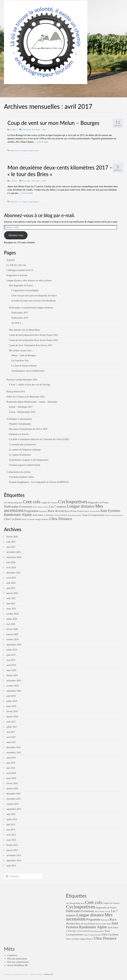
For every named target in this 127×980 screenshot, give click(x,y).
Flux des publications (17, 959)
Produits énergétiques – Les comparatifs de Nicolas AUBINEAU (39, 482)
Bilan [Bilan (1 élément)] (21, 503)
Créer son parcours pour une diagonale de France (34, 296)
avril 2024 (11, 568)
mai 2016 (11, 768)
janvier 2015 (12, 850)
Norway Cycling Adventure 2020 (22, 380)
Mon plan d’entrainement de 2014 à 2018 (28, 429)
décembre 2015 (14, 794)
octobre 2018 (12, 686)
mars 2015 (11, 840)
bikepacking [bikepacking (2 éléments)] (13, 503)
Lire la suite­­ (43, 142)
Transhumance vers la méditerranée (28, 371)
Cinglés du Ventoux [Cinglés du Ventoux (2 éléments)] (49, 503)
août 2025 (11, 542)
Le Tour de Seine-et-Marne (24, 366)
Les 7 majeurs (23, 150)
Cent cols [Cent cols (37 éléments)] (32, 502)
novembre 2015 (14, 799)
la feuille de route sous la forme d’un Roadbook (33, 301)
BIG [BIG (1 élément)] (5, 503)
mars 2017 (11, 742)
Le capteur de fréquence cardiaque (25, 450)
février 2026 (12, 537)
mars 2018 (11, 706)
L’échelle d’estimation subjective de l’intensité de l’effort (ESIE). (39, 439)
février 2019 (12, 675)
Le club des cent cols (16, 265)
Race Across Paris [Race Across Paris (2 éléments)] (92, 511)
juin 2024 (11, 562)
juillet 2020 (12, 619)
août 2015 (11, 814)
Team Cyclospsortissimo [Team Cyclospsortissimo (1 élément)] (114, 515)
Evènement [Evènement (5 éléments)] (26, 507)
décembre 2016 (14, 747)
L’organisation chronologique (25, 290)
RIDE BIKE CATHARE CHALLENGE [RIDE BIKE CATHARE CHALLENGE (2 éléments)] (50, 515)
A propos (11, 260)
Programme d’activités (17, 275)
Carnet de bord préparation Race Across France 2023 (33, 335)
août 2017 (11, 722)
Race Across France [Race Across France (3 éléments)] (74, 511)
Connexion (12, 955)
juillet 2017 (12, 727)
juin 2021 (11, 604)
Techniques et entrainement (19, 419)
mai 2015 (11, 830)
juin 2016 (11, 763)
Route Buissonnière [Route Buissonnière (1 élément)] (75, 515)
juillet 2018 (12, 701)
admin (14, 130)
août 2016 (11, 758)
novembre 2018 (14, 681)
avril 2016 (11, 773)
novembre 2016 (14, 753)
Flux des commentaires (18, 962)
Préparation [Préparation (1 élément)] (43, 511)
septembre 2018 (14, 691)
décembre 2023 (14, 573)
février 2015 (12, 845)
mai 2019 (11, 660)
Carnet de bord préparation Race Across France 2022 (33, 340)
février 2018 (12, 711)
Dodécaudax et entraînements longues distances (31, 308)
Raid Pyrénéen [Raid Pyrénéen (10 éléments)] (110, 511)
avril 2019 (11, 665)
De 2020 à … (18, 323)
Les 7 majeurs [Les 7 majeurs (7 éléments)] (58, 506)
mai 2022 (11, 588)
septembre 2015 (14, 809)
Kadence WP (49, 974)
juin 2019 (11, 655)
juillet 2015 (12, 819)
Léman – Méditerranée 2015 (22, 412)
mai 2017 (11, 732)
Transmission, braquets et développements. (29, 460)
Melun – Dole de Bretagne (24, 355)
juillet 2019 (12, 650)
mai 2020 (11, 624)
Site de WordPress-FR (18, 965)
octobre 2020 (12, 614)
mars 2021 (11, 609)
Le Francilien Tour (20, 361)
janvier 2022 (12, 593)
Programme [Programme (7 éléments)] (31, 511)
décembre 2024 (14, 552)
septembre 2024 (14, 557)
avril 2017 (11, 737)
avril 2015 (11, 835)
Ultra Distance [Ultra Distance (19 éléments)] (61, 519)
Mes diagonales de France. (21, 285)
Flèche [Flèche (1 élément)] (35, 507)
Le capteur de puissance (20, 455)
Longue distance (34, 150)
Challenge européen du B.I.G (20, 270)
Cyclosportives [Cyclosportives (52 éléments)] (73, 502)
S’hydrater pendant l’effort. (22, 477)
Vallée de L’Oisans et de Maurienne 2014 (26, 397)
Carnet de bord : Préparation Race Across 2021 (31, 345)
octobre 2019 (12, 639)
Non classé (36, 130)
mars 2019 (11, 670)
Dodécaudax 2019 (20, 318)
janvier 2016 (12, 789)
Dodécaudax (13, 150)
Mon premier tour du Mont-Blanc (24, 330)
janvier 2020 (12, 634)
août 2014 (11, 866)
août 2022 (11, 583)
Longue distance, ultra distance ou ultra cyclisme (29, 280)
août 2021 (11, 598)
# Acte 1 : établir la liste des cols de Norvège (30, 385)
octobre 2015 (12, 804)
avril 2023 (11, 578)
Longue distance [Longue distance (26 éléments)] (81, 506)
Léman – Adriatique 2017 (21, 407)
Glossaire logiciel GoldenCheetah (25, 465)
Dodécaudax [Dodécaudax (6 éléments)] (11, 507)
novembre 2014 (14, 855)
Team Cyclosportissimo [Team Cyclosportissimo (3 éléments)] (93, 515)
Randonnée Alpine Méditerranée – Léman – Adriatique (32, 402)
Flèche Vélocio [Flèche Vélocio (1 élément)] (43, 507)
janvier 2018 (12, 717)
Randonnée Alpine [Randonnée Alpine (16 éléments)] (18, 515)
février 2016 (12, 783)
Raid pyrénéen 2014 (16, 392)
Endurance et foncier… (20, 434)
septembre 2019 (14, 645)
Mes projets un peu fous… (21, 350)
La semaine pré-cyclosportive (23, 444)
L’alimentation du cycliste (19, 472)
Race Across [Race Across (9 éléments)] (56, 511)
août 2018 (11, 696)
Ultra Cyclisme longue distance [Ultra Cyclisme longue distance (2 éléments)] (35, 519)
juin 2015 (11, 825)
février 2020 (12, 629)
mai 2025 (11, 547)
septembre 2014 (14, 861)
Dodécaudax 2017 (20, 313)
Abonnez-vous (16, 235)
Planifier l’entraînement (20, 424)
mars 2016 (11, 778)
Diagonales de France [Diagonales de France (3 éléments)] (98, 502)
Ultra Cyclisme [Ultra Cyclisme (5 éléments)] (12, 519)
